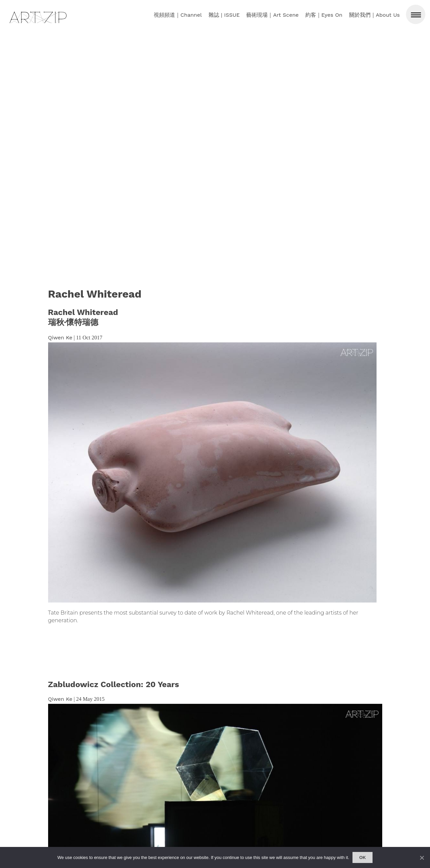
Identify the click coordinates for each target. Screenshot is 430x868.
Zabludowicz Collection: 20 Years (114, 684)
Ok (363, 857)
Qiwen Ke (60, 338)
